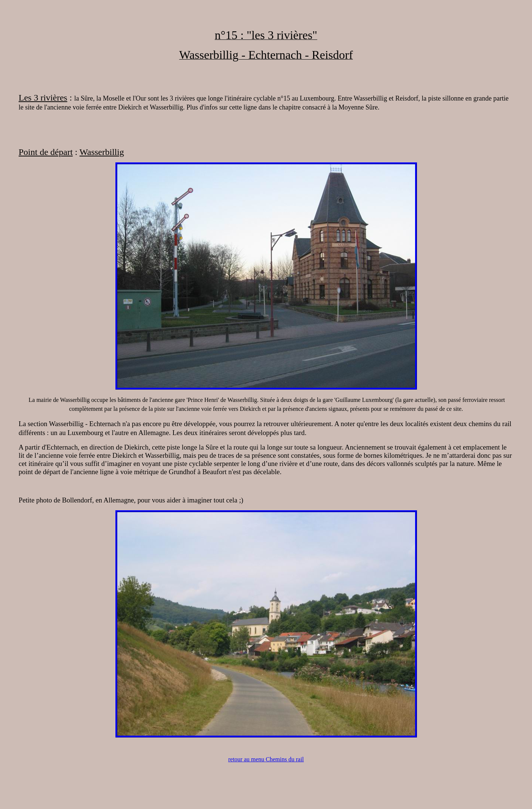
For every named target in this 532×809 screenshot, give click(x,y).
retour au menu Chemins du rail (266, 759)
